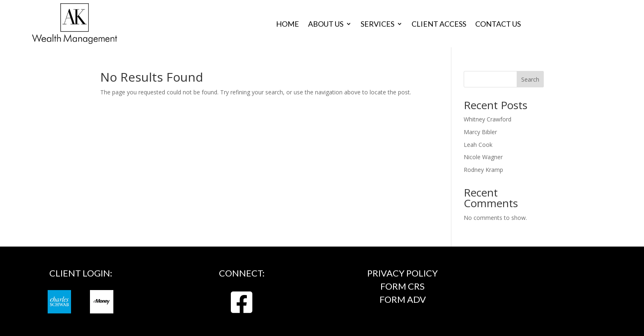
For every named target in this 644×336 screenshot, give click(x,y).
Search (530, 79)
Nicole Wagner (483, 157)
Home (287, 25)
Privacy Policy (402, 273)
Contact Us (498, 25)
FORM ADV (403, 299)
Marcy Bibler (480, 132)
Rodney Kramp (483, 170)
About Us (326, 25)
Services (377, 25)
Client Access (439, 25)
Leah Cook (478, 145)
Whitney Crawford (488, 119)
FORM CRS (402, 286)
